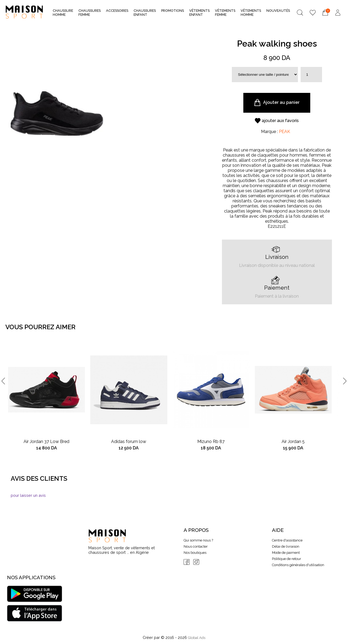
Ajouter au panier (277, 103)
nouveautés (278, 11)
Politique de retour (287, 559)
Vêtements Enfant (199, 13)
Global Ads (197, 638)
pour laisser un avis (28, 495)
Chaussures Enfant (145, 13)
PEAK (285, 132)
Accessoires (117, 12)
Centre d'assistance (287, 540)
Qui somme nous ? (198, 540)
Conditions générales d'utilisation (298, 565)
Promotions (173, 11)
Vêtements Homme (251, 13)
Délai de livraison (286, 546)
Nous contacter (196, 546)
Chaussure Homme (63, 13)
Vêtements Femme (225, 13)
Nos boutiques (195, 553)
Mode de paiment (286, 553)
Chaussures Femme (90, 13)
